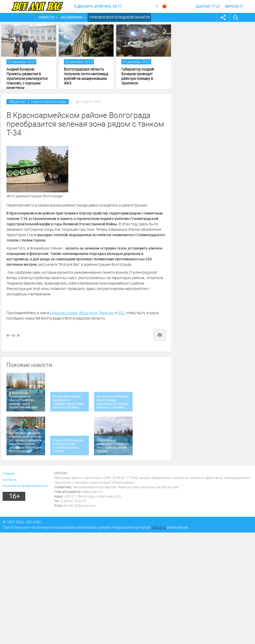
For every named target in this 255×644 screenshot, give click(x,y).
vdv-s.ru (159, 527)
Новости (46, 17)
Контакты (10, 479)
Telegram (106, 313)
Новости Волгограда (49, 102)
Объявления (71, 17)
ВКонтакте (88, 313)
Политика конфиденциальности (26, 486)
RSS (121, 313)
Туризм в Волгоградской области (119, 17)
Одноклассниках (64, 313)
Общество (17, 102)
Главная (8, 473)
